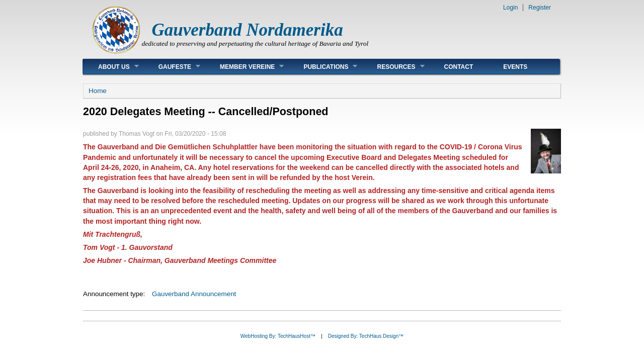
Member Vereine (244, 67)
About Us (111, 67)
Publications (323, 67)
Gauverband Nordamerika (248, 30)
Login (510, 8)
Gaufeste (172, 67)
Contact (459, 67)
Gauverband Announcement (194, 294)
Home (98, 91)
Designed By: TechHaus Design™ (366, 336)
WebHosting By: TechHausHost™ (278, 336)
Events (515, 67)
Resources (393, 67)
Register (540, 8)
